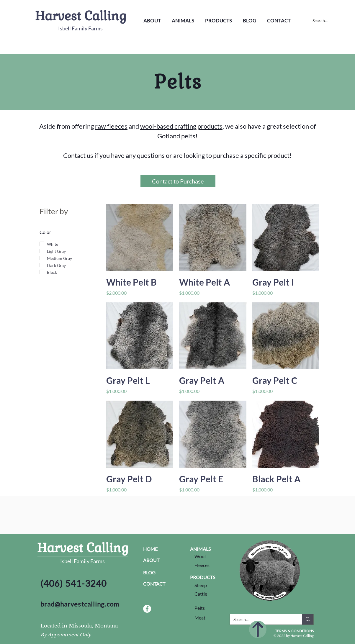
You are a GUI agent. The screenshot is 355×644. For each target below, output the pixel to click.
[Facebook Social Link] (147, 609)
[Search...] (261, 620)
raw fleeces (111, 126)
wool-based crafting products (181, 126)
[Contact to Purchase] (178, 181)
